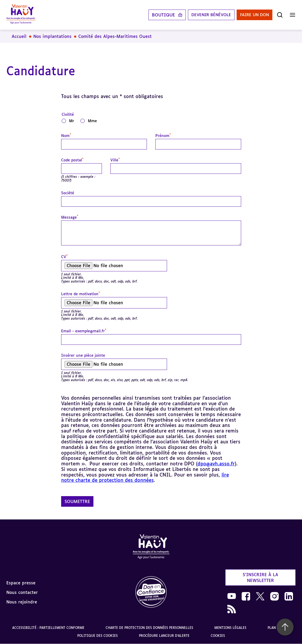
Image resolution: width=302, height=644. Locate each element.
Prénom (163, 136)
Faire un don (253, 15)
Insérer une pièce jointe (83, 355)
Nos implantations (52, 36)
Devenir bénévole (207, 15)
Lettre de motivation (81, 294)
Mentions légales (230, 628)
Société (68, 193)
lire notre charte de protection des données (145, 477)
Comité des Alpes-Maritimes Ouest (115, 36)
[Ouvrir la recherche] (280, 15)
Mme (92, 121)
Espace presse (21, 583)
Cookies (218, 636)
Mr (72, 121)
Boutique (158, 15)
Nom (66, 136)
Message (70, 217)
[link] (151, 592)
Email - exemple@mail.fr (84, 331)
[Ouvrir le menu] (292, 15)
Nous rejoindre (22, 602)
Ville (115, 160)
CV (64, 257)
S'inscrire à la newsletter (260, 577)
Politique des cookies (98, 636)
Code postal (72, 160)
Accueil (19, 36)
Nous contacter (22, 592)
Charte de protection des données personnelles (149, 628)
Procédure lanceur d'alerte (164, 636)
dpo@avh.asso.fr (216, 464)
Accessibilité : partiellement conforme (48, 628)
